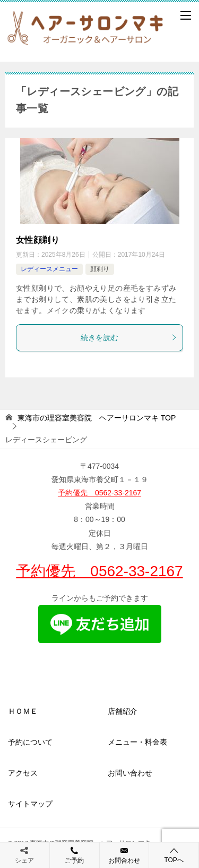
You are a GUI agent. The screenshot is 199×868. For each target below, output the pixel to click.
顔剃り (100, 269)
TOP (97, 418)
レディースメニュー (49, 269)
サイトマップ (30, 804)
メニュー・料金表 (137, 742)
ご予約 (75, 855)
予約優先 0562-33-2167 (99, 493)
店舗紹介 (123, 711)
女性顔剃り (38, 240)
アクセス (23, 773)
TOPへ (174, 855)
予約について (30, 742)
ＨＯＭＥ (23, 711)
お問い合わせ (130, 773)
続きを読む (129, 338)
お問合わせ (124, 855)
